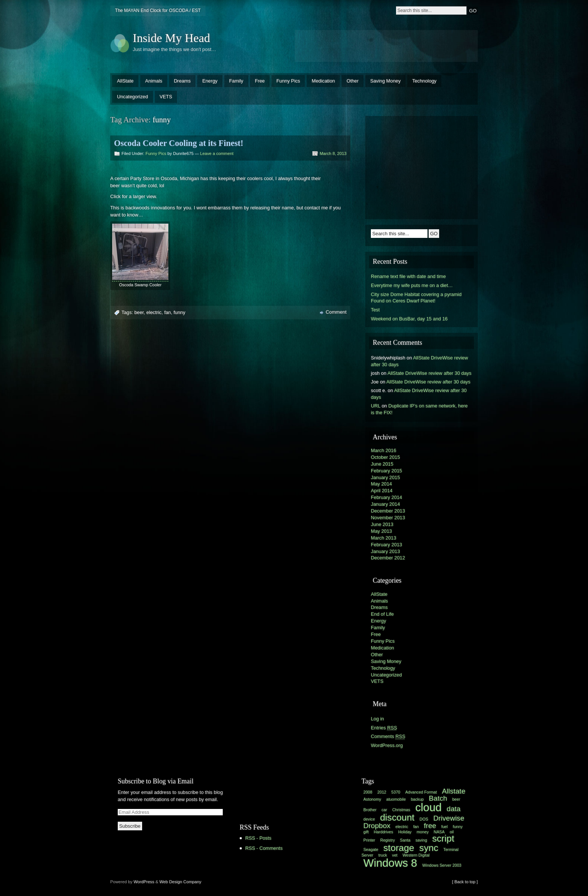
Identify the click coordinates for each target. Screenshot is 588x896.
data (454, 809)
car (385, 810)
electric (154, 312)
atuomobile (396, 799)
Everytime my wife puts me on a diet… (412, 285)
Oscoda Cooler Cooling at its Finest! (179, 143)
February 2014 (386, 497)
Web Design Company (180, 882)
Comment (336, 312)
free (430, 826)
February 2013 (386, 545)
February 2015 (386, 471)
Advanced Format (421, 792)
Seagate (371, 849)
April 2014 (382, 491)
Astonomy (372, 799)
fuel (445, 827)
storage (399, 848)
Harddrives (384, 832)
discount (397, 817)
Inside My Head (171, 38)
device (369, 819)
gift (366, 832)
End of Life (382, 614)
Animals (154, 81)
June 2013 (382, 524)
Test (375, 310)
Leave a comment (217, 153)
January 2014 (385, 504)
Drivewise (449, 818)
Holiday (405, 832)
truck (383, 855)
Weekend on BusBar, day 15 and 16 (409, 319)
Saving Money (385, 81)
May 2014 (381, 484)
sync (429, 848)
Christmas (401, 810)
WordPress (144, 882)
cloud (428, 807)
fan (168, 312)
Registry (388, 840)
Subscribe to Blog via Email (156, 781)
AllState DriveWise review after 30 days (429, 373)
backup (417, 799)
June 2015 (382, 464)
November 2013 (388, 518)
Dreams (182, 81)
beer (139, 312)
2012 (382, 792)
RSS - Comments (264, 848)
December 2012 (388, 558)
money (423, 832)
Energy (210, 81)
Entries (384, 728)
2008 (368, 792)
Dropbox (377, 826)
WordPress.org (387, 745)
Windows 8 (390, 863)
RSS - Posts (258, 838)
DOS (424, 819)
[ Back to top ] (465, 882)
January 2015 (385, 477)
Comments (388, 736)
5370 (396, 792)
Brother (370, 810)
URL (376, 406)
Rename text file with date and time (408, 276)
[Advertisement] (386, 45)
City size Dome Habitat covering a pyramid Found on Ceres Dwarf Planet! (416, 298)
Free (260, 81)
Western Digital (416, 855)
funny (179, 312)
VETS (166, 97)
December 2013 (388, 511)
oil (452, 832)
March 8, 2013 (333, 153)
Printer (369, 840)
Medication (323, 81)
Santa (405, 840)
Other (352, 81)
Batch (438, 798)
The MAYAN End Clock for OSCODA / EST (158, 11)
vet (395, 855)
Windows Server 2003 (442, 865)
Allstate (454, 791)
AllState (125, 81)
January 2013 (385, 551)
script (443, 838)
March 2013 (384, 538)
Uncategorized (133, 97)
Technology (424, 81)
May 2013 (381, 531)
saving (421, 840)
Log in (377, 719)
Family (236, 81)
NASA (439, 832)
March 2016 (384, 450)
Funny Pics (288, 81)
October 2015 (385, 457)
